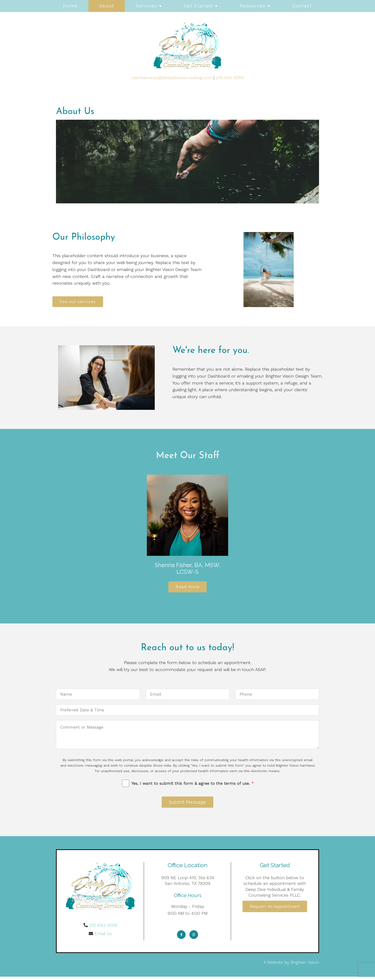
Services (146, 6)
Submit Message (187, 805)
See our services (79, 302)
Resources (253, 6)
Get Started (198, 6)
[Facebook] (181, 938)
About (107, 6)
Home (70, 6)
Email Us (103, 937)
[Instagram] (194, 938)
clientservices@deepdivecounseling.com (172, 78)
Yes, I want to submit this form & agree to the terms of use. (193, 785)
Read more (187, 588)
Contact (302, 6)
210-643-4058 (230, 78)
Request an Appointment (275, 910)
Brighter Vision (305, 966)
